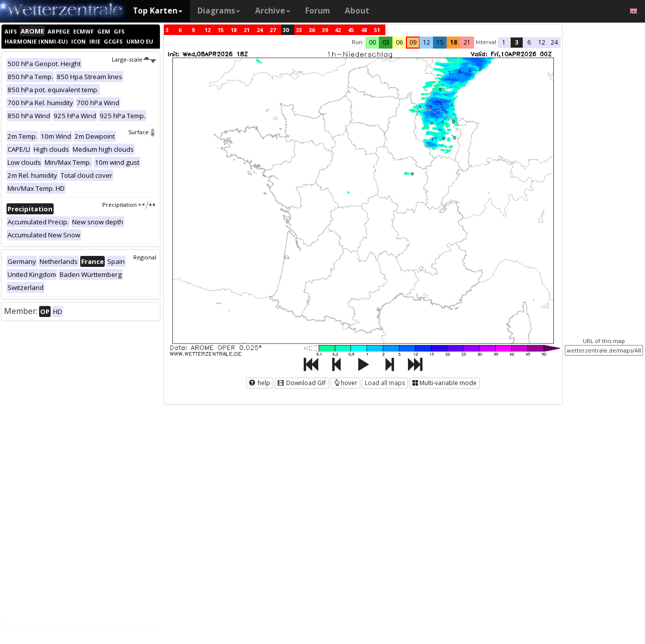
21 (247, 30)
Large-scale (134, 59)
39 (325, 30)
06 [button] (399, 42)
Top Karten (158, 11)
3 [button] (516, 42)
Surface (142, 132)
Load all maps (385, 383)
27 (273, 30)
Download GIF (302, 383)
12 (207, 30)
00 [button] (372, 42)
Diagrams (219, 11)
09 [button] (413, 42)
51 (377, 30)
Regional (145, 257)
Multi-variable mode (445, 383)
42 (338, 30)
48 (364, 30)
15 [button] (440, 42)
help (260, 383)
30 (286, 30)
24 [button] (554, 42)
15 (221, 30)
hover (346, 383)
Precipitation (129, 205)
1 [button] (504, 42)
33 (299, 30)
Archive (273, 11)
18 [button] (454, 42)
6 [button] (529, 42)
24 (260, 30)
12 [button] (426, 42)
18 (234, 30)
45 (351, 30)
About (357, 11)
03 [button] (386, 42)
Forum (317, 11)
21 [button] (467, 42)
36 (312, 30)
